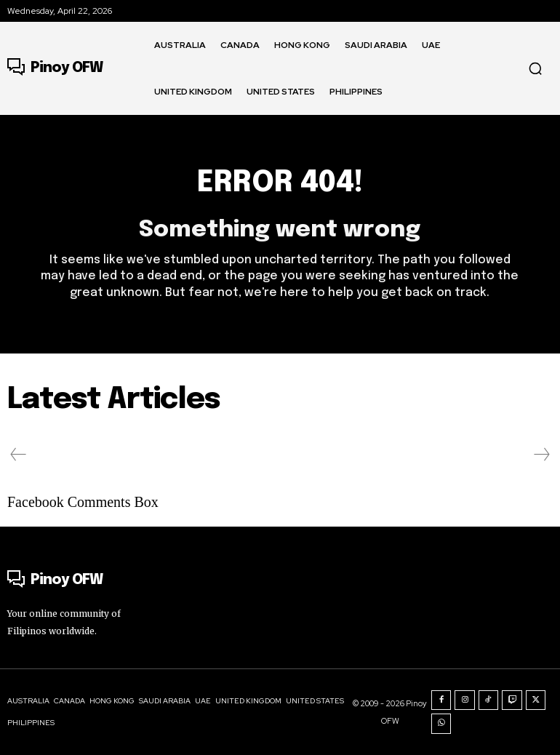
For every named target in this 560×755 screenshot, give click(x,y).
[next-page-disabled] (541, 455)
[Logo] (55, 68)
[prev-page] (19, 455)
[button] (535, 68)
